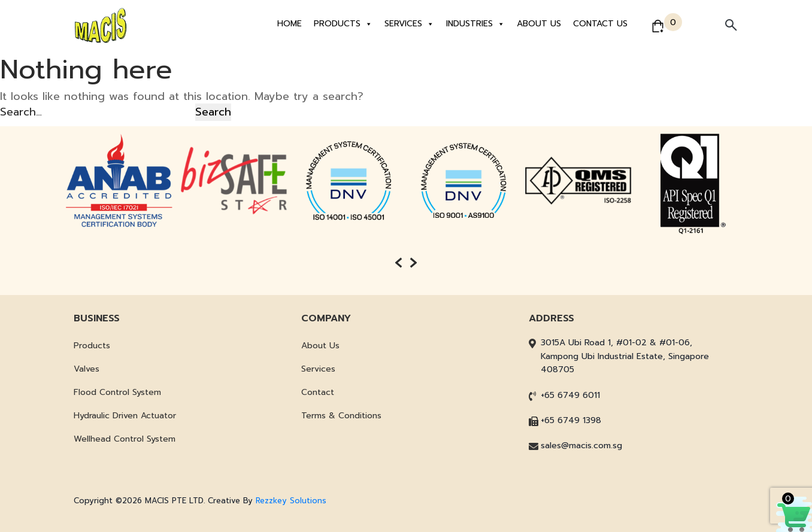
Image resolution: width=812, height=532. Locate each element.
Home (290, 24)
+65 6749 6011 (570, 395)
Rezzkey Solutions (291, 501)
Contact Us (600, 24)
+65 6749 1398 (571, 420)
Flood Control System (117, 392)
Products (343, 24)
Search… (21, 112)
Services (409, 24)
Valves (87, 369)
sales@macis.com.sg (581, 446)
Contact (318, 392)
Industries (475, 24)
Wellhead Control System (125, 439)
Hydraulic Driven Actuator (125, 416)
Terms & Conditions (341, 416)
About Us (539, 24)
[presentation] (399, 263)
